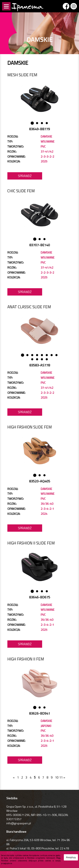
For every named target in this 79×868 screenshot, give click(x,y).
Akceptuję (71, 857)
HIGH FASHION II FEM (26, 659)
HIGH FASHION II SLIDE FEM (31, 543)
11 (60, 777)
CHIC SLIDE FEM (21, 191)
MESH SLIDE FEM (22, 75)
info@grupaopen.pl (19, 823)
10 (56, 777)
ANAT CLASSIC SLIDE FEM (29, 307)
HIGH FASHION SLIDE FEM (30, 427)
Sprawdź (25, 176)
